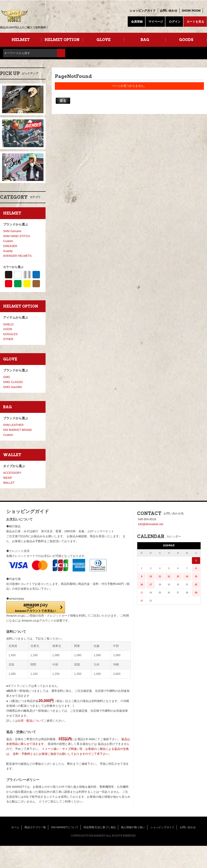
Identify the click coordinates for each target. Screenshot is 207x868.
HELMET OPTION (62, 40)
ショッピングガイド (143, 11)
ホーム (15, 827)
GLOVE (103, 40)
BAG (145, 40)
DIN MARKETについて (65, 827)
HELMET (21, 40)
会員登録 (137, 22)
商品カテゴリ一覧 (35, 827)
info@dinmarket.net (151, 524)
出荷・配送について (31, 721)
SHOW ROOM (191, 11)
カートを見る (195, 22)
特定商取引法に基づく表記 (100, 827)
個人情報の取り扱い (133, 827)
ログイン (175, 22)
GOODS (186, 40)
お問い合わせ (169, 11)
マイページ (156, 22)
